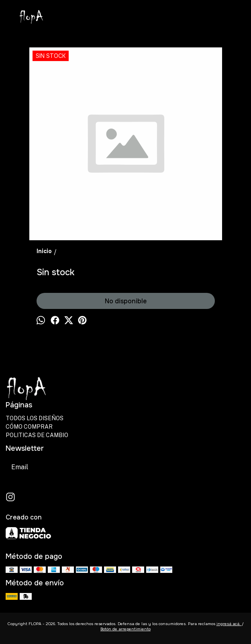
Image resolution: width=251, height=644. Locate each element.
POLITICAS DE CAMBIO (37, 435)
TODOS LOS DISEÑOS (35, 418)
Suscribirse (102, 467)
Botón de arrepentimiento (125, 629)
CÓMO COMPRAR (29, 427)
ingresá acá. (229, 624)
